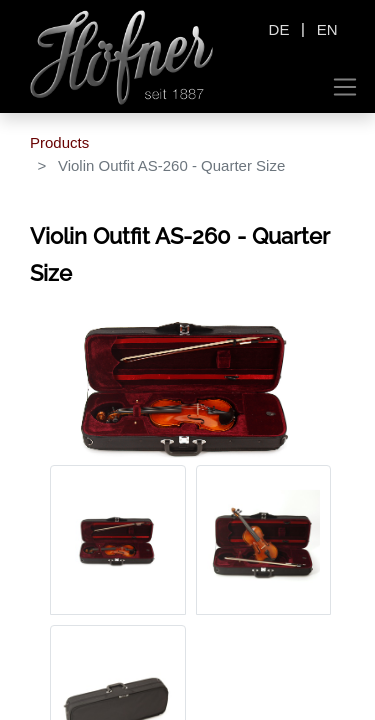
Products (59, 142)
